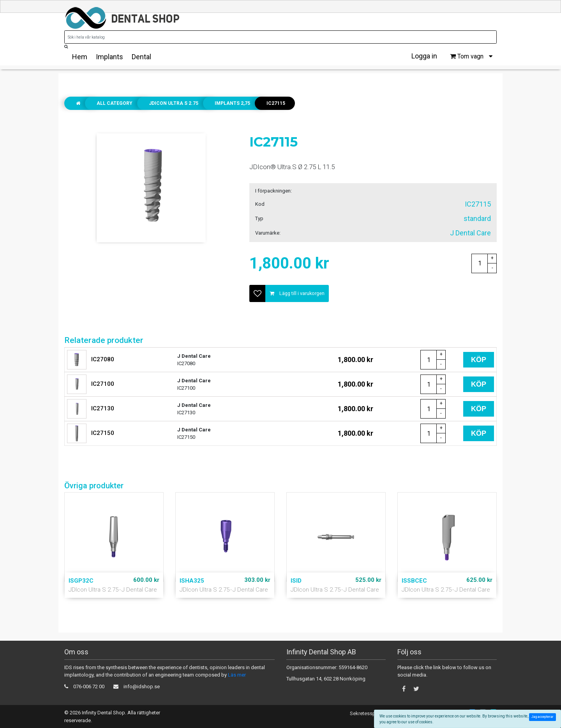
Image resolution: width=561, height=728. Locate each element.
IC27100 (103, 384)
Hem (80, 57)
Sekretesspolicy (368, 713)
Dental (141, 57)
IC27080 (103, 359)
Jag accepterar (544, 717)
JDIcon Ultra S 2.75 (174, 103)
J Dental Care (139, 590)
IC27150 (103, 433)
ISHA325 (192, 581)
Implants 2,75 (232, 103)
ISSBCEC (414, 581)
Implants (109, 57)
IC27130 (103, 408)
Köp (479, 360)
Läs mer (237, 675)
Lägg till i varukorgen (297, 293)
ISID (296, 581)
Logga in (424, 56)
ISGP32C (81, 581)
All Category (115, 103)
